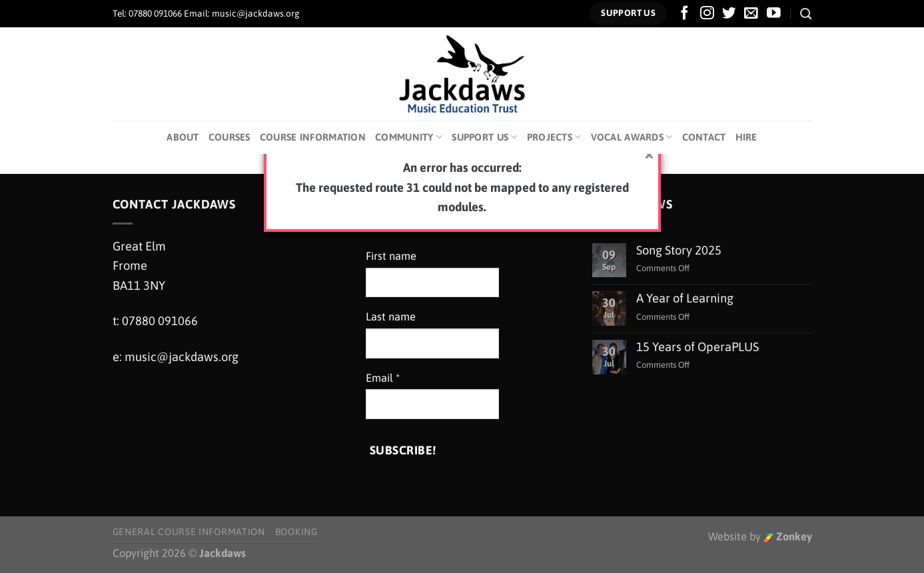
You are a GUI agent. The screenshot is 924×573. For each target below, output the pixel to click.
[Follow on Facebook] (685, 14)
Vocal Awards (632, 137)
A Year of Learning (685, 298)
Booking (296, 532)
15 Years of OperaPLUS (697, 347)
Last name (391, 317)
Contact (704, 137)
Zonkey (788, 537)
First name (391, 256)
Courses (230, 137)
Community (409, 137)
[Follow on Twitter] (729, 14)
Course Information (313, 137)
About (183, 137)
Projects (554, 137)
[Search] (806, 14)
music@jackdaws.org (182, 357)
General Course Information (189, 532)
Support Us (484, 137)
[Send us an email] (751, 14)
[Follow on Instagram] (707, 14)
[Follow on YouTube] (774, 14)
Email (383, 378)
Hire (746, 137)
